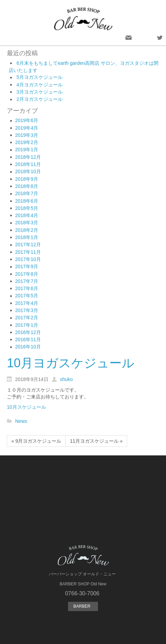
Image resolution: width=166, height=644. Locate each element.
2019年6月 (27, 120)
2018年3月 (27, 223)
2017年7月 (27, 281)
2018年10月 (28, 171)
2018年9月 (27, 179)
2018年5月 (27, 208)
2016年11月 (28, 339)
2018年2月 (27, 230)
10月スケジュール (26, 407)
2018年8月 (27, 186)
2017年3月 (27, 310)
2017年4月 (27, 303)
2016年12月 (28, 332)
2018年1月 (27, 237)
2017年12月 (28, 245)
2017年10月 (28, 259)
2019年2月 (27, 142)
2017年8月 (27, 274)
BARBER (83, 606)
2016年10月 (28, 347)
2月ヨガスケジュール (40, 99)
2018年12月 (28, 157)
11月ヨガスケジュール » (96, 441)
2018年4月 (27, 215)
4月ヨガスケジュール (40, 85)
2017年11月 (28, 252)
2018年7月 (27, 193)
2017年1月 (27, 325)
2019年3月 (27, 135)
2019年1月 (27, 150)
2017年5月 (27, 296)
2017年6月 (27, 288)
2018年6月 (27, 201)
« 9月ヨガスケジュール (36, 441)
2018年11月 (28, 164)
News (21, 421)
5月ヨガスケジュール (40, 77)
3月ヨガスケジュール (40, 92)
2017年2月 (27, 318)
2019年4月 (27, 128)
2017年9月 (27, 266)
